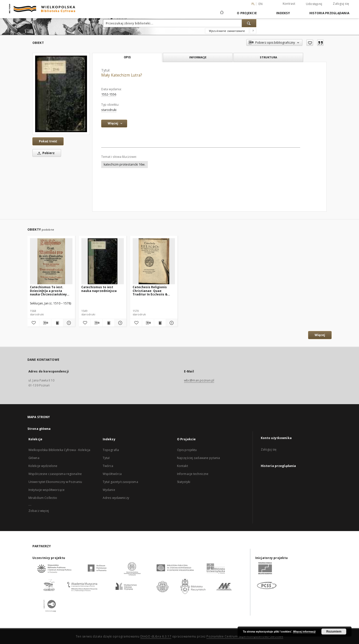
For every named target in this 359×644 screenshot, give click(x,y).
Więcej (320, 335)
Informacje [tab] (198, 57)
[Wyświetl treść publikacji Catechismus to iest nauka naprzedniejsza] (109, 323)
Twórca (108, 466)
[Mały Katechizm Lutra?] (61, 94)
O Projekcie (247, 13)
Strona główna (39, 429)
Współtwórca (112, 474)
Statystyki (184, 482)
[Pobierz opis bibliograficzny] (45, 323)
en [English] (261, 4)
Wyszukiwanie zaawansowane (227, 31)
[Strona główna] (222, 13)
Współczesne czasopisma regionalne (55, 474)
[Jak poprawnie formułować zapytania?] (253, 31)
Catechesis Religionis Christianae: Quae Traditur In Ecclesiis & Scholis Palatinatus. (150, 291)
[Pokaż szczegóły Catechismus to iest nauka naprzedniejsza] (120, 323)
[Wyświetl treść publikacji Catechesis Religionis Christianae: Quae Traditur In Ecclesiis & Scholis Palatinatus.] (160, 323)
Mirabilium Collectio (43, 498)
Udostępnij (314, 4)
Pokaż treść (48, 141)
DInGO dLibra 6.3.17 (156, 636)
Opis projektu (187, 450)
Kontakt (182, 466)
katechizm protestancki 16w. (125, 164)
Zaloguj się (341, 4)
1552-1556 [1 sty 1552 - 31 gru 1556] (109, 94)
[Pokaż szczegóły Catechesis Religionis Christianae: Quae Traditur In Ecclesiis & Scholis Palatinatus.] (171, 323)
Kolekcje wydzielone (43, 466)
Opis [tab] (127, 57)
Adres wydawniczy (116, 498)
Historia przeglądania (329, 13)
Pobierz (45, 153)
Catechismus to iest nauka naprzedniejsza (99, 289)
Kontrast (289, 4)
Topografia (111, 450)
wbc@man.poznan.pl (199, 380)
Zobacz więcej (39, 511)
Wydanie (109, 490)
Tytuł (106, 458)
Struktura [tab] (268, 57)
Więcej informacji (304, 632)
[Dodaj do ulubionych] (310, 43)
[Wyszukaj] (249, 23)
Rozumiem (334, 632)
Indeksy (283, 13)
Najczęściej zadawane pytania (198, 458)
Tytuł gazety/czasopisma (120, 482)
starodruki (109, 110)
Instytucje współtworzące (46, 490)
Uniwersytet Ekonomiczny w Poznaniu (55, 482)
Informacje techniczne (193, 474)
